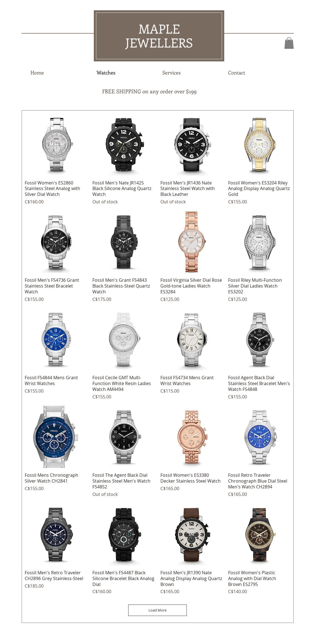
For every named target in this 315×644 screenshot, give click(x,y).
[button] (289, 43)
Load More (157, 610)
